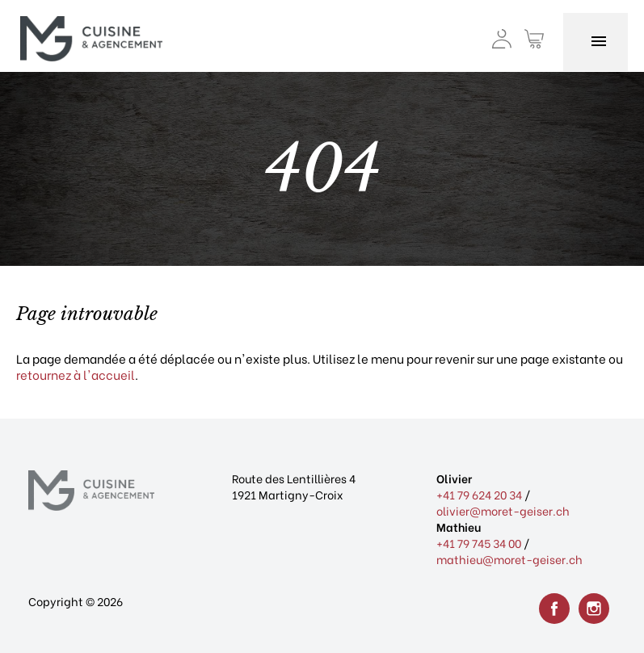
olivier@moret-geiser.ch (503, 510)
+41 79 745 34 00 (479, 543)
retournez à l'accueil (76, 374)
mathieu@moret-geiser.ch (509, 559)
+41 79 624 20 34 (479, 494)
